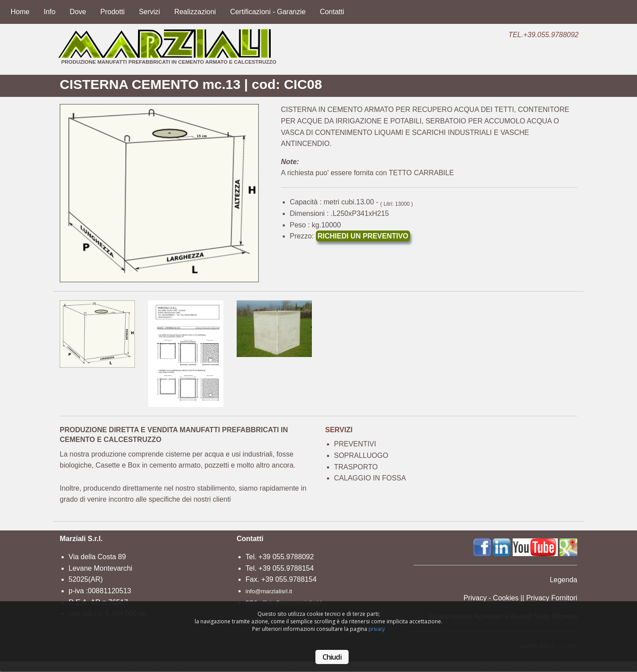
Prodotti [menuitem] (113, 12)
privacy (377, 629)
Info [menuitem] (50, 12)
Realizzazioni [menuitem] (195, 12)
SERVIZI (339, 430)
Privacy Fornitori (552, 598)
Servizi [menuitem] (150, 12)
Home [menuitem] (20, 12)
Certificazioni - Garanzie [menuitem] (268, 12)
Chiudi (332, 657)
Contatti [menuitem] (332, 12)
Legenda (564, 580)
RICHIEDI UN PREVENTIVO (363, 236)
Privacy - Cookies (491, 598)
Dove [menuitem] (78, 12)
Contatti (250, 539)
